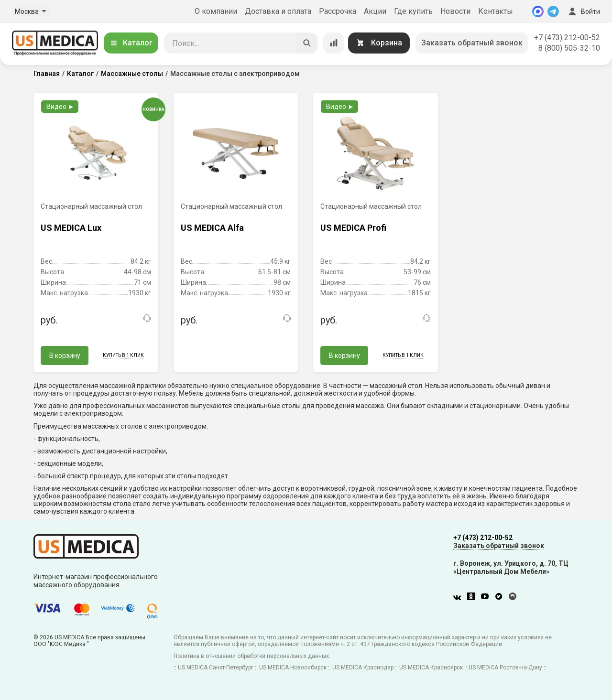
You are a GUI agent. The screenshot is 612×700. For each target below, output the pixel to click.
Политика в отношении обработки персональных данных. (252, 656)
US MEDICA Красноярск (431, 668)
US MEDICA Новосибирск (293, 668)
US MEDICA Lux (71, 228)
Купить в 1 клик (123, 355)
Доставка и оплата (278, 11)
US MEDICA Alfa (212, 228)
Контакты (496, 11)
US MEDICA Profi (353, 228)
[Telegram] (553, 11)
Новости (455, 11)
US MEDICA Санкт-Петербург (216, 668)
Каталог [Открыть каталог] (131, 43)
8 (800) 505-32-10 (569, 48)
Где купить (413, 11)
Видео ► (60, 107)
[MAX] (538, 11)
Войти (583, 11)
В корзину (65, 355)
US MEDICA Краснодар (363, 668)
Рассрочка (338, 11)
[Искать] (307, 43)
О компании (216, 11)
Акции (375, 11)
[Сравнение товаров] (334, 43)
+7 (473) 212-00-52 (567, 38)
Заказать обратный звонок (472, 43)
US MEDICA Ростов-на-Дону (505, 668)
